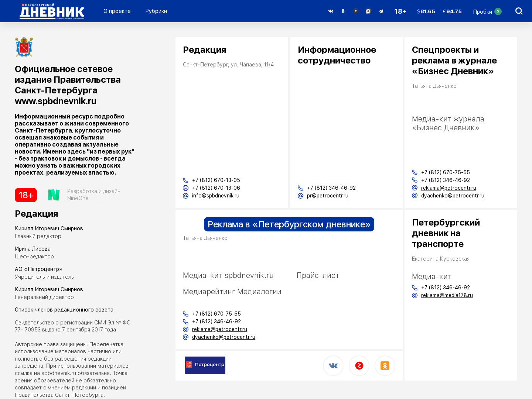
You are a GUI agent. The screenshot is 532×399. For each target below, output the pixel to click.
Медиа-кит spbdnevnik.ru (228, 275)
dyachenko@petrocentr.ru (224, 337)
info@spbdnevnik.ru (216, 196)
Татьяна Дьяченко (205, 238)
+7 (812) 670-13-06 (216, 188)
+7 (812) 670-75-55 (216, 314)
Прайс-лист (318, 275)
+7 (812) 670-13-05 (216, 180)
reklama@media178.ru (447, 295)
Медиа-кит (432, 276)
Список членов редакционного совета (64, 310)
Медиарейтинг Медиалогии (232, 292)
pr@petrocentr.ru (328, 196)
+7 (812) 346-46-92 (331, 188)
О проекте (117, 11)
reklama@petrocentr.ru (220, 329)
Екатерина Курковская (441, 259)
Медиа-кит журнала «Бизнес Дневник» (448, 123)
